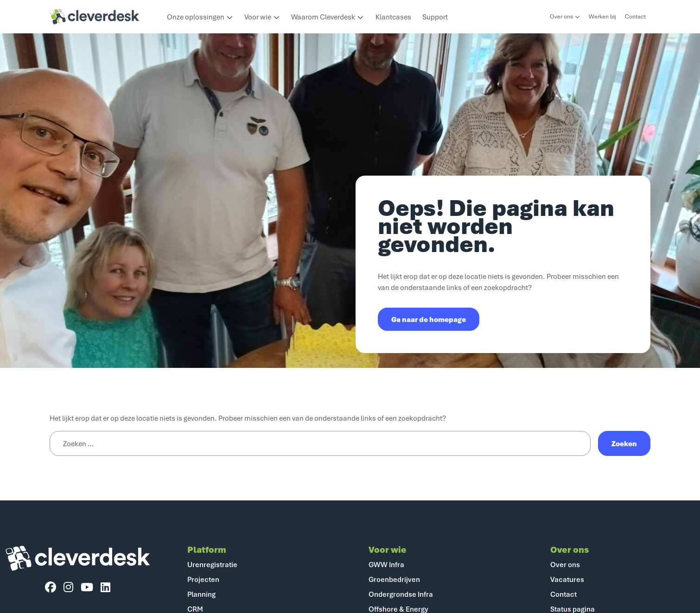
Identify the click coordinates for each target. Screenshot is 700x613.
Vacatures (567, 579)
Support (435, 17)
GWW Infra (386, 564)
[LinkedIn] (105, 588)
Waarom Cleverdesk (328, 17)
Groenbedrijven (394, 579)
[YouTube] (87, 588)
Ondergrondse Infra (401, 594)
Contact (635, 16)
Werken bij (602, 16)
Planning (201, 594)
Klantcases (393, 17)
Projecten (203, 579)
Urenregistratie (212, 564)
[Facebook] (51, 588)
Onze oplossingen (200, 17)
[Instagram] (68, 588)
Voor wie (262, 17)
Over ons (565, 16)
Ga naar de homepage (429, 319)
